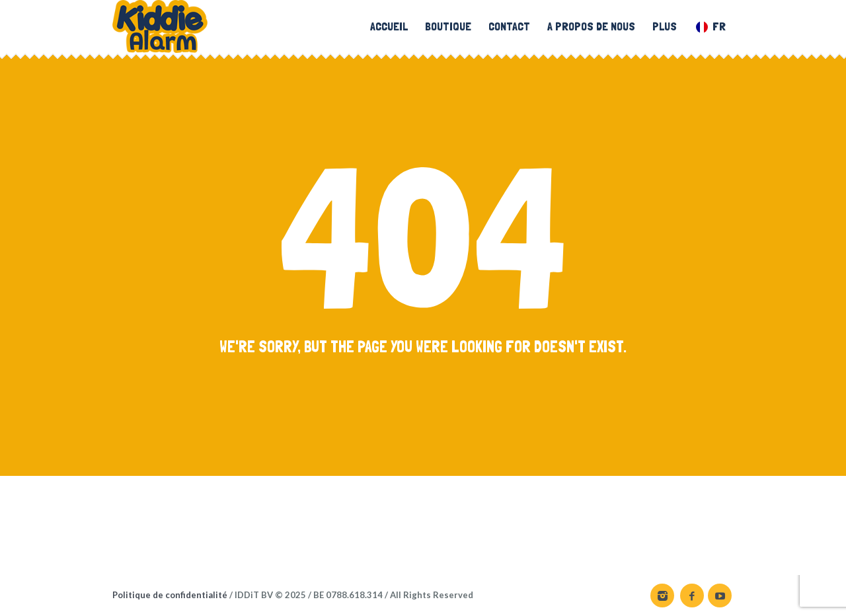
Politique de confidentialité (170, 595)
